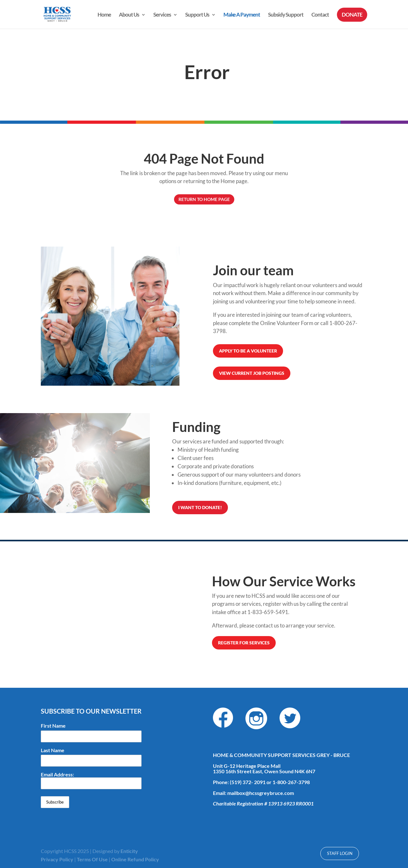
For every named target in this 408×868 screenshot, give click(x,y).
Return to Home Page (204, 199)
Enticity (129, 851)
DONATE (352, 15)
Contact (320, 15)
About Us (129, 15)
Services (162, 15)
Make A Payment (242, 15)
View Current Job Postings (252, 373)
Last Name (53, 750)
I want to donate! (200, 507)
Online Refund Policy (135, 859)
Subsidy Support (286, 15)
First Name (53, 726)
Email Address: (91, 780)
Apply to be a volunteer (248, 351)
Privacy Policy (57, 859)
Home (104, 15)
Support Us (197, 15)
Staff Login (340, 853)
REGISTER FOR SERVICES (244, 643)
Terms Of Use (92, 859)
